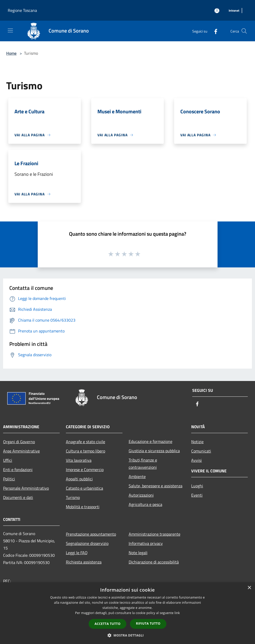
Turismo (73, 497)
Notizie (197, 442)
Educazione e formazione (150, 441)
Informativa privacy (146, 543)
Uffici (8, 460)
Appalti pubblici (79, 479)
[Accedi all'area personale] (217, 11)
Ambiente (137, 476)
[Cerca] (244, 31)
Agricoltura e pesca (145, 504)
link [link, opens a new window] (177, 613)
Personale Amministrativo (26, 488)
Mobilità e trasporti (83, 507)
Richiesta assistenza (84, 562)
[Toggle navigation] (10, 30)
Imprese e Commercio (85, 470)
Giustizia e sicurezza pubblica (154, 451)
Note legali (138, 553)
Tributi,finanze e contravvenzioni (143, 464)
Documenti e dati (18, 497)
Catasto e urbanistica (84, 488)
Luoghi (197, 486)
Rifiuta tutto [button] (148, 623)
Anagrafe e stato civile (86, 442)
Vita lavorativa (79, 460)
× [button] (249, 588)
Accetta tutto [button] (107, 624)
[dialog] (127, 613)
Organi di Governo (19, 442)
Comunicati (201, 451)
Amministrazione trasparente (154, 534)
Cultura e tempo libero (86, 451)
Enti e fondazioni (18, 470)
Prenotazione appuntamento (91, 534)
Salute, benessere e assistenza (156, 486)
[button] (128, 635)
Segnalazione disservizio (87, 543)
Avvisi (196, 460)
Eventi (197, 495)
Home (11, 53)
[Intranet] (234, 11)
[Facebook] (214, 31)
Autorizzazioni (141, 495)
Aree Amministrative (21, 451)
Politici (9, 479)
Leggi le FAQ (77, 553)
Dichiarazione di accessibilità (154, 562)
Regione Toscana (22, 10)
